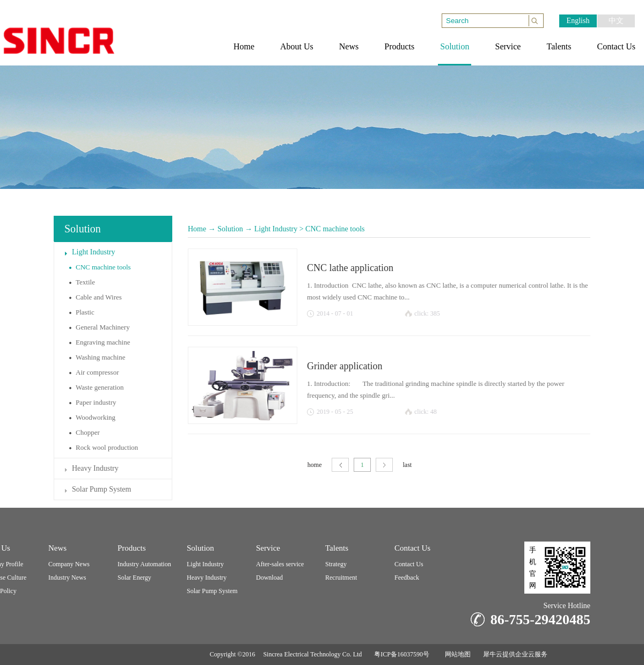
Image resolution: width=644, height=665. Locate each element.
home (315, 465)
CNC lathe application (350, 268)
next (384, 465)
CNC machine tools (335, 229)
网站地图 (456, 654)
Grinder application (345, 366)
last (408, 465)
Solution (230, 229)
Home (197, 229)
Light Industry (276, 229)
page (340, 465)
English (578, 21)
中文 (616, 21)
